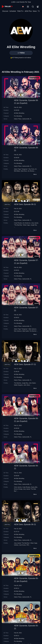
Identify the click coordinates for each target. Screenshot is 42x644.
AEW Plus (28, 11)
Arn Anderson (27, 223)
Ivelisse (16, 545)
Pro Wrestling (18, 116)
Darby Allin (34, 487)
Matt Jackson (32, 329)
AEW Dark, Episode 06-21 (25, 524)
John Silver (27, 385)
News (35, 11)
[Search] (33, 7)
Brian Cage (27, 225)
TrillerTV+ (20, 11)
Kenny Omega (18, 489)
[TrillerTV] (7, 7)
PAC (28, 545)
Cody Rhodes (18, 223)
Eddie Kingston (18, 385)
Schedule (13, 11)
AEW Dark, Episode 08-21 (25, 204)
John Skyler (32, 383)
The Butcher (33, 331)
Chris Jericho (18, 487)
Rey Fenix (32, 169)
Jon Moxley (31, 171)
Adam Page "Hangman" (21, 169)
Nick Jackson (18, 331)
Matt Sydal (26, 331)
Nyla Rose (24, 171)
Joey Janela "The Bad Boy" (22, 543)
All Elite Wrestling (19, 113)
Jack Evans (23, 545)
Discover (5, 11)
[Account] (38, 7)
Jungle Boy (34, 225)
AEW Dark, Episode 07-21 (25, 364)
